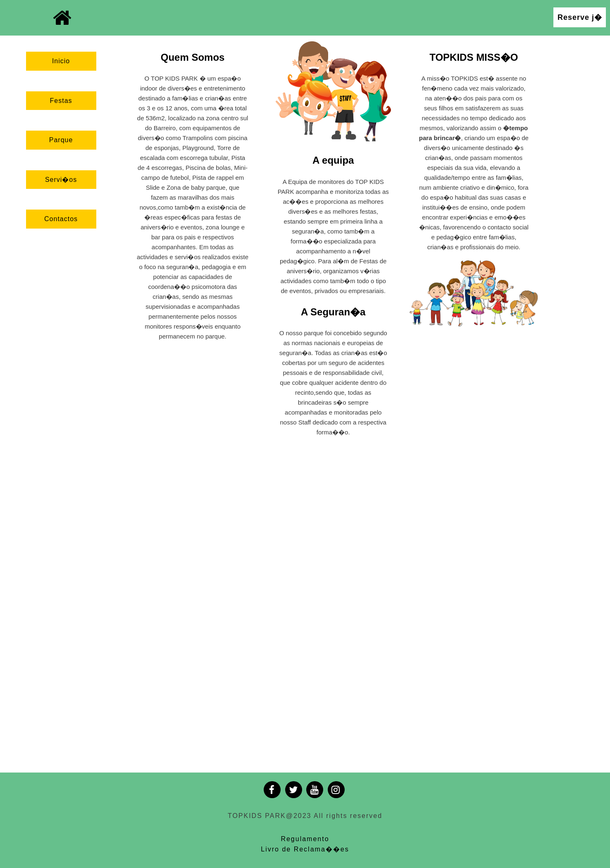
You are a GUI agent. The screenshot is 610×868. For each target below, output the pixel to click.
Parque (61, 140)
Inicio (61, 61)
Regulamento (305, 839)
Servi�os (61, 180)
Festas (61, 101)
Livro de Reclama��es (305, 849)
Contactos (61, 219)
